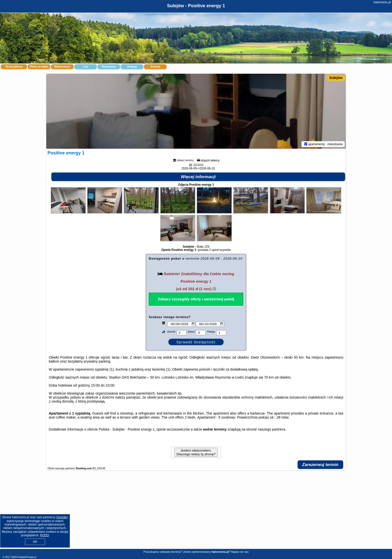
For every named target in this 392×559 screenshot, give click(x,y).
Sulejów (336, 78)
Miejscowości (62, 67)
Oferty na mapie (39, 67)
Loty (85, 67)
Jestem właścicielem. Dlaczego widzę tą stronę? (196, 452)
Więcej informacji (198, 177)
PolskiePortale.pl (27, 557)
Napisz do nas (240, 552)
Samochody (109, 67)
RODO (44, 535)
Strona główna (14, 67)
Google (62, 517)
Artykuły (155, 67)
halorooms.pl (382, 2)
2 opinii (214, 250)
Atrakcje (132, 67)
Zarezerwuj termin (320, 465)
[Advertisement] (196, 512)
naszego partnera (272, 429)
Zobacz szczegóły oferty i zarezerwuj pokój (196, 299)
